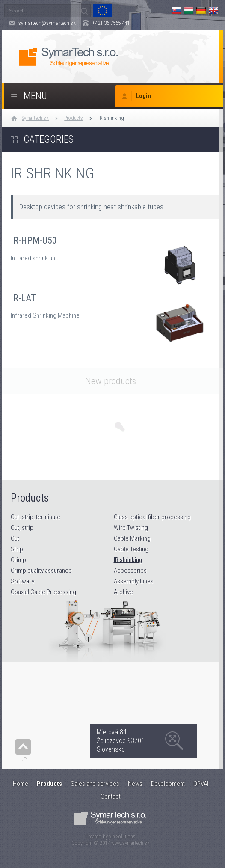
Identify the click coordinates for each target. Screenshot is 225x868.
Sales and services (95, 784)
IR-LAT (112, 314)
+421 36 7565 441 (111, 23)
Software (23, 581)
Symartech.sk (35, 118)
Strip (17, 549)
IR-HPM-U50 (112, 256)
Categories (49, 139)
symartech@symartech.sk (47, 23)
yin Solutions (122, 837)
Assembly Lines (134, 581)
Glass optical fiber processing (152, 517)
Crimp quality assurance (41, 571)
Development (168, 784)
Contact (111, 797)
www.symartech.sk (130, 843)
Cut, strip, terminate (36, 517)
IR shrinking (111, 118)
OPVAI (201, 784)
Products (74, 118)
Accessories (130, 571)
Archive (123, 592)
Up (23, 759)
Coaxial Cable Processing (43, 592)
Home (21, 784)
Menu (35, 96)
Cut (15, 538)
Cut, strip (22, 528)
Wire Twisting (131, 528)
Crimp (18, 560)
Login (144, 96)
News (135, 784)
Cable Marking (132, 538)
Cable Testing (131, 549)
